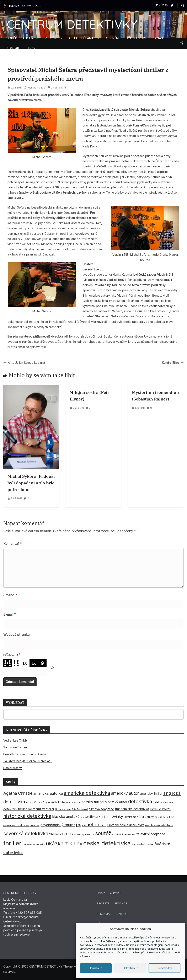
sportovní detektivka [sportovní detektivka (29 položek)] (124, 834)
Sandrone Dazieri (32, 5)
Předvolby (165, 968)
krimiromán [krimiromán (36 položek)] (131, 817)
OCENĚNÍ (113, 38)
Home (101, 893)
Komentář (13, 544)
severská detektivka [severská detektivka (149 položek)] (26, 833)
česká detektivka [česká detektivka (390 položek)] (107, 843)
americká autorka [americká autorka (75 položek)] (48, 793)
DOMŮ (11, 38)
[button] (36, 38)
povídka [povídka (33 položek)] (34, 825)
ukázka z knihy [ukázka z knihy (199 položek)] (64, 844)
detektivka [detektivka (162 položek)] (140, 802)
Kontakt (122, 914)
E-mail (10, 614)
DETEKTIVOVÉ (136, 38)
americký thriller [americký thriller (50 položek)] (151, 794)
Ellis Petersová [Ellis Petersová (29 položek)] (80, 809)
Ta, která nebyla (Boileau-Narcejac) (28, 761)
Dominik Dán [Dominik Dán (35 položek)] (63, 809)
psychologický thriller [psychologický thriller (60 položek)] (58, 825)
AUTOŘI (28, 38)
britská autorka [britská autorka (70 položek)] (94, 802)
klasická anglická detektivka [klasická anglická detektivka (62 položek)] (75, 817)
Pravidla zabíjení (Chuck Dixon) (25, 754)
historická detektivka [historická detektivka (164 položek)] (27, 816)
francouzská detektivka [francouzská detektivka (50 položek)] (132, 809)
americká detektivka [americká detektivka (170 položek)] (87, 793)
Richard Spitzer (37, 88)
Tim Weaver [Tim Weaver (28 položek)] (29, 845)
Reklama (103, 914)
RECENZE (52, 38)
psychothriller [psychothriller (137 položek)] (91, 824)
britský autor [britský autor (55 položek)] (117, 802)
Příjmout (96, 968)
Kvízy (32, 48)
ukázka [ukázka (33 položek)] (41, 844)
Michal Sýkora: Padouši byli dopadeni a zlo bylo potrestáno (31, 483)
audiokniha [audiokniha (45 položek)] (58, 802)
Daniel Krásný (13, 768)
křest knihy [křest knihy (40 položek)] (146, 817)
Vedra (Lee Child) (15, 740)
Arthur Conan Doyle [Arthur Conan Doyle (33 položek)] (38, 802)
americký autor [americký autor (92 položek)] (125, 793)
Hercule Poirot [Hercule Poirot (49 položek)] (160, 809)
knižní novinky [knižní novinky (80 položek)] (111, 816)
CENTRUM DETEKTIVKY (72, 24)
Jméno (10, 595)
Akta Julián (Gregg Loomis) (24, 363)
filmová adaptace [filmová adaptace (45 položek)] (101, 809)
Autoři (115, 893)
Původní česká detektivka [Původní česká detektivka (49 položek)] (126, 825)
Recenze (103, 903)
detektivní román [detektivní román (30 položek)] (163, 802)
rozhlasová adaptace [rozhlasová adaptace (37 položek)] (159, 825)
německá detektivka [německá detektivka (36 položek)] (16, 825)
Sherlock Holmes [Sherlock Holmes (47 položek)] (61, 834)
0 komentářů (57, 88)
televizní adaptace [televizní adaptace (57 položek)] (151, 834)
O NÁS (158, 38)
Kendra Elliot (173, 363)
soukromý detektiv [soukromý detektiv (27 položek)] (84, 834)
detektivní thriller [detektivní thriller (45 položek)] (15, 809)
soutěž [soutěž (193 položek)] (103, 833)
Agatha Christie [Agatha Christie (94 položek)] (18, 793)
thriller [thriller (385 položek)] (12, 843)
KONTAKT (14, 48)
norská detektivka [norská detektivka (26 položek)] (164, 817)
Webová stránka (16, 635)
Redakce (121, 903)
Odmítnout (130, 968)
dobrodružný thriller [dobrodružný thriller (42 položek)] (41, 809)
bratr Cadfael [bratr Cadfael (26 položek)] (73, 803)
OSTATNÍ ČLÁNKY (82, 38)
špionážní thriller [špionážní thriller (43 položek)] (143, 844)
